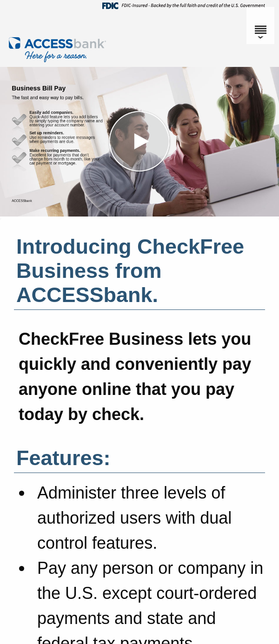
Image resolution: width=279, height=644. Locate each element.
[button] (139, 142)
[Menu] (260, 26)
